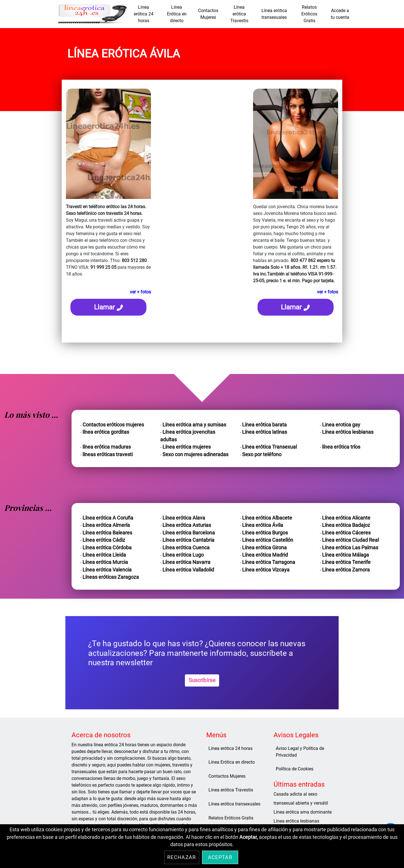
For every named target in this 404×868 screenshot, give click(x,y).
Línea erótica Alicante (346, 518)
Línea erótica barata (264, 425)
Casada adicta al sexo (295, 794)
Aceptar (220, 857)
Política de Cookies (295, 769)
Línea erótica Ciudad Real (350, 540)
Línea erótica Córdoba (107, 548)
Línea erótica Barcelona (189, 533)
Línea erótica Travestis (239, 14)
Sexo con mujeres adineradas (195, 454)
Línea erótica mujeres (187, 447)
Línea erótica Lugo (183, 555)
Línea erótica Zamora (346, 570)
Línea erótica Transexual (269, 447)
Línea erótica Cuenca (186, 548)
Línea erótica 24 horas (144, 14)
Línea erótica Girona (264, 548)
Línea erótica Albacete (267, 518)
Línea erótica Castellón (268, 540)
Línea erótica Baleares (107, 533)
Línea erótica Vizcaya (266, 570)
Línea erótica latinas (265, 432)
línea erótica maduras (107, 447)
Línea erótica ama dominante (303, 812)
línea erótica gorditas (106, 432)
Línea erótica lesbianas (348, 432)
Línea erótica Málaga (346, 555)
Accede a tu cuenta (340, 14)
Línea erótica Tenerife (346, 562)
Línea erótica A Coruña (108, 518)
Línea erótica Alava (184, 518)
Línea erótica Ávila (263, 525)
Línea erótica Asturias (187, 525)
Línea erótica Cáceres (346, 533)
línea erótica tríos (341, 447)
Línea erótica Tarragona (269, 562)
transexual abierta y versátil (301, 803)
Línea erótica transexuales (274, 14)
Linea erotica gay (341, 425)
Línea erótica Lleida (104, 555)
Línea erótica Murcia (105, 562)
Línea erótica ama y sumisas (194, 425)
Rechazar (182, 857)
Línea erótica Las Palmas (350, 548)
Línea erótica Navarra (186, 562)
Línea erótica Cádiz (104, 540)
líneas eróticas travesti (108, 454)
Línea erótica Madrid (265, 555)
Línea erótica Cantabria (188, 540)
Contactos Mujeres (208, 14)
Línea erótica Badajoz (346, 525)
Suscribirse (202, 680)
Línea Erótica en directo (177, 14)
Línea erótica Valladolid (188, 570)
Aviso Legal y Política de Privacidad (300, 752)
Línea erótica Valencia (107, 570)
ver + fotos (140, 292)
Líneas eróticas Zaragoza (111, 577)
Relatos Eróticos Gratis (309, 14)
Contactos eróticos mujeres (113, 425)
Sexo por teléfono (262, 454)
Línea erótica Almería (106, 525)
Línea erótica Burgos (265, 533)
